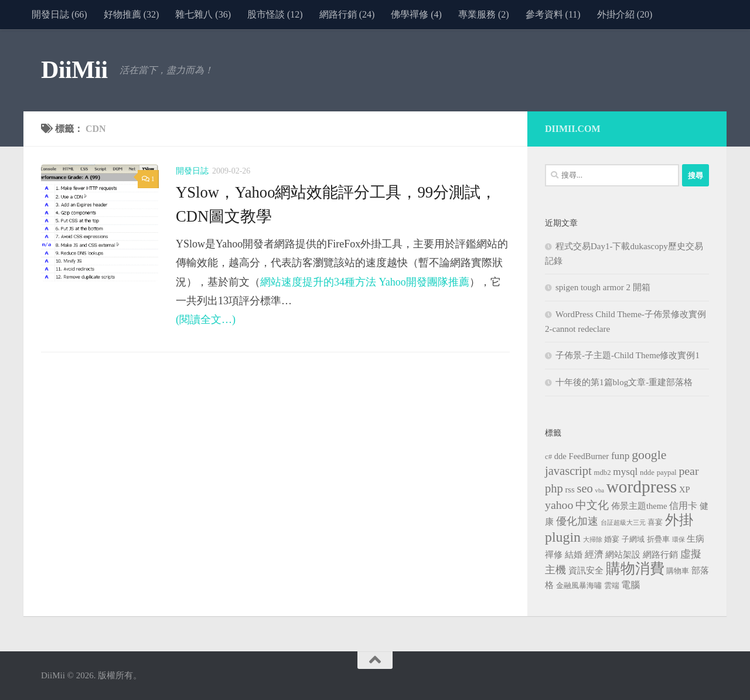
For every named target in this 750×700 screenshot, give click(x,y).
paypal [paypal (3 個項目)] (667, 473)
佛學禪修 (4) (416, 14)
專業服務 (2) (484, 14)
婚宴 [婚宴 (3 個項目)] (612, 539)
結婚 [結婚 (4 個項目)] (574, 555)
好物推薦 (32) (132, 14)
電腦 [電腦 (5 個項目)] (630, 585)
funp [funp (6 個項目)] (620, 456)
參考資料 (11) (553, 14)
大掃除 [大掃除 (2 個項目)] (593, 540)
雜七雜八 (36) (203, 14)
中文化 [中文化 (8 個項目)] (592, 505)
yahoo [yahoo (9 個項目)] (559, 505)
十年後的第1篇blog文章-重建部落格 (624, 382)
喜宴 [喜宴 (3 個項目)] (655, 522)
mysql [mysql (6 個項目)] (625, 472)
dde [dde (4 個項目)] (560, 456)
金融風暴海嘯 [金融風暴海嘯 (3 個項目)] (579, 586)
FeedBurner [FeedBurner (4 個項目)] (589, 456)
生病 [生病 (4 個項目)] (696, 539)
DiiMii (74, 70)
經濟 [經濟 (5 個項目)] (594, 554)
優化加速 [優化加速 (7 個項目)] (577, 521)
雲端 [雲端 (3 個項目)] (612, 586)
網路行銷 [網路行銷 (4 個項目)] (660, 555)
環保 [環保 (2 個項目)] (679, 540)
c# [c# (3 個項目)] (548, 457)
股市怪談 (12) (275, 14)
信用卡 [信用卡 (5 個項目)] (683, 506)
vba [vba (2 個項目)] (600, 490)
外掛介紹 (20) (625, 14)
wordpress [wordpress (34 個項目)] (642, 487)
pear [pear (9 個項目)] (688, 471)
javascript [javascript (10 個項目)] (568, 471)
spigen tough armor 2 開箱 (603, 287)
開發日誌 (192, 171)
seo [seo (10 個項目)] (584, 488)
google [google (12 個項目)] (649, 455)
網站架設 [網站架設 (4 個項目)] (623, 555)
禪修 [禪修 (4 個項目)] (554, 555)
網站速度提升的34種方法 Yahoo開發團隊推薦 (365, 282)
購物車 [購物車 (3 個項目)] (678, 571)
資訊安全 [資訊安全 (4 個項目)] (586, 570)
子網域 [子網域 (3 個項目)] (633, 539)
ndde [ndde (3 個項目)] (647, 473)
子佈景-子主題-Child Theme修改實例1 (628, 355)
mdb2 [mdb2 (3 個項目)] (603, 473)
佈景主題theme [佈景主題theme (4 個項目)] (639, 506)
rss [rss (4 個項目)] (570, 490)
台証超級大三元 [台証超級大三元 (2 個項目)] (623, 523)
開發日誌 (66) (59, 14)
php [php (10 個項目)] (554, 488)
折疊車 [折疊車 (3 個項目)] (658, 539)
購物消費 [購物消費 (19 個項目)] (635, 568)
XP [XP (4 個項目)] (685, 490)
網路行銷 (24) (347, 14)
